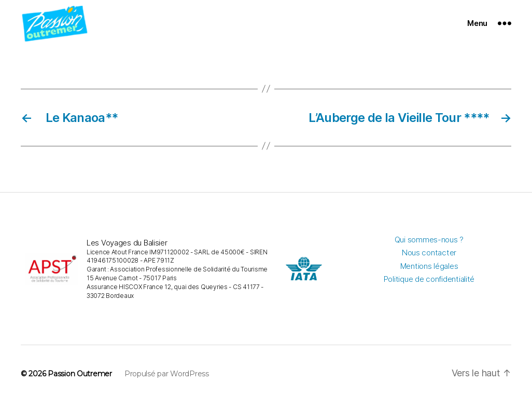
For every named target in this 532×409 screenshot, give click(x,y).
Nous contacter (429, 259)
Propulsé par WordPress (167, 381)
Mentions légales (429, 273)
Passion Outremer (80, 381)
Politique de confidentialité (429, 286)
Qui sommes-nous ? (429, 246)
